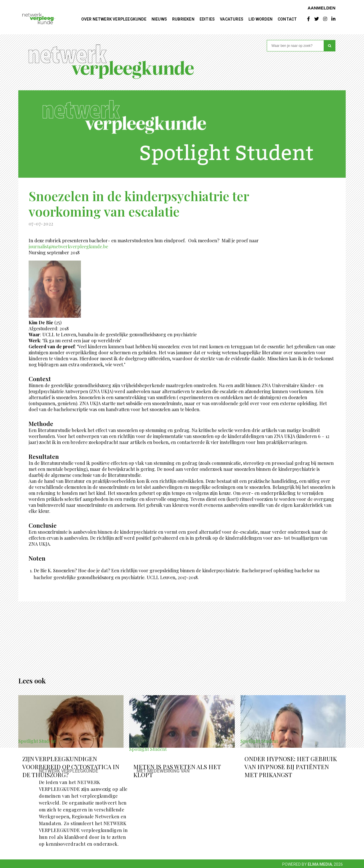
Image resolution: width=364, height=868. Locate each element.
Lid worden (260, 19)
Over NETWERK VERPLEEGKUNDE (114, 19)
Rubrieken (183, 19)
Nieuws (159, 19)
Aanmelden (322, 8)
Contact (287, 19)
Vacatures (232, 19)
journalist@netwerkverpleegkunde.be (68, 246)
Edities (207, 19)
